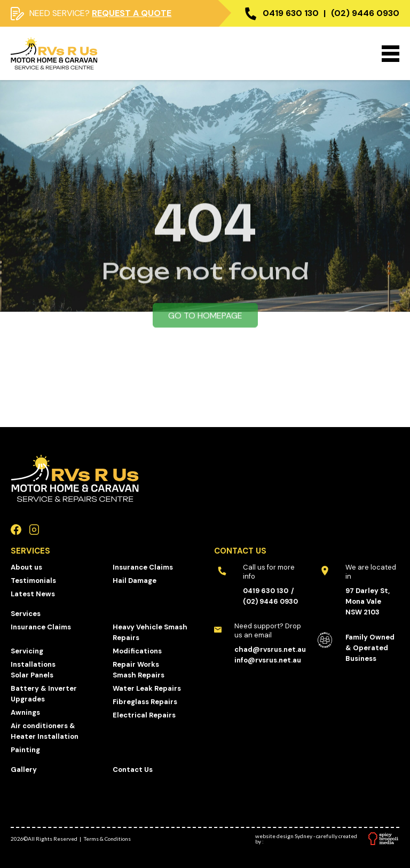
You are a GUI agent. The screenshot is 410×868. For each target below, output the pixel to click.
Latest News (33, 594)
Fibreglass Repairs (145, 702)
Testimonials (33, 581)
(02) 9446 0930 (365, 13)
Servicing (27, 651)
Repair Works (136, 664)
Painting (25, 750)
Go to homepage (205, 322)
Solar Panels (32, 675)
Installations (33, 664)
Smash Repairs (139, 675)
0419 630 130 (291, 13)
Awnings (25, 712)
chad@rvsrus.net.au (270, 649)
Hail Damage (135, 581)
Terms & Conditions (107, 839)
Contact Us (133, 770)
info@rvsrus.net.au (268, 660)
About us (26, 567)
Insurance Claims (143, 567)
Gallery (24, 770)
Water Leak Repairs (147, 688)
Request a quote (132, 13)
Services (26, 614)
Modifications (137, 651)
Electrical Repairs (144, 715)
